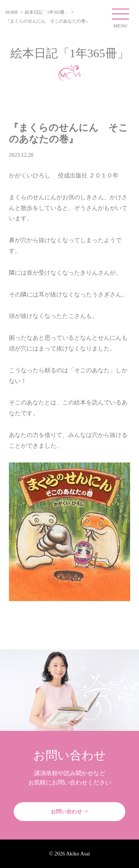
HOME (12, 12)
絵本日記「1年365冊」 (47, 12)
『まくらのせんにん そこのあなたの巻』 (48, 21)
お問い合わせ (70, 811)
